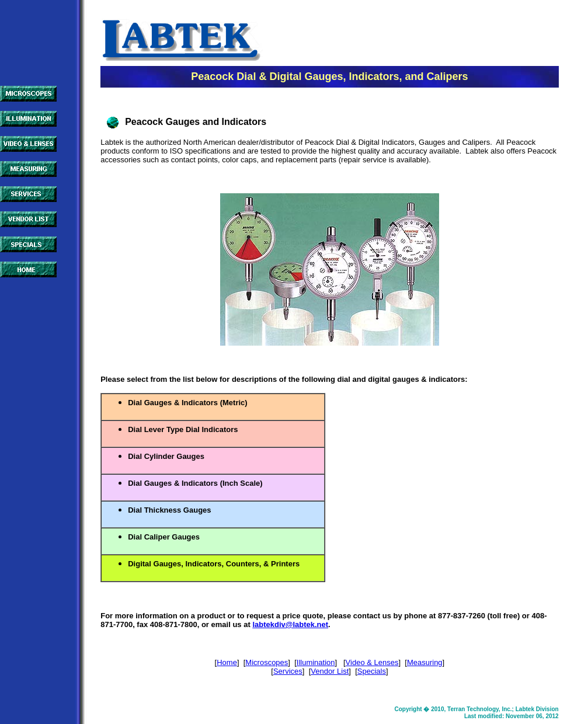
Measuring (425, 662)
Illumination (316, 662)
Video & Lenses (372, 662)
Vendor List (330, 671)
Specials (372, 671)
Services (288, 671)
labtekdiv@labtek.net (290, 624)
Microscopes (267, 662)
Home (227, 662)
